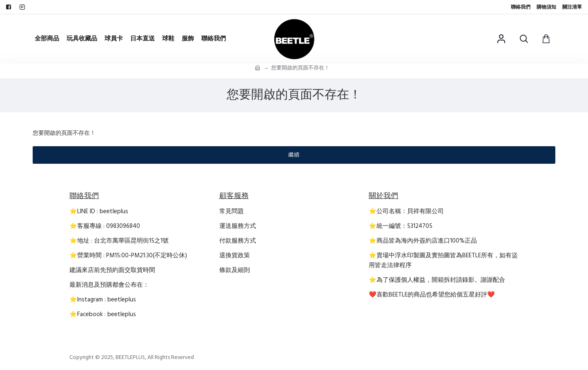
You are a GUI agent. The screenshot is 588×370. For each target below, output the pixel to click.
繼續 (294, 155)
